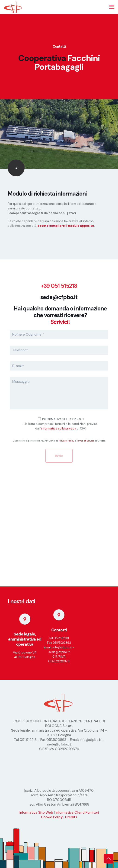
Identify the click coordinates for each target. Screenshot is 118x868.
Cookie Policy (52, 817)
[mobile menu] (112, 7)
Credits (71, 817)
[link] (16, 168)
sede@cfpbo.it (59, 297)
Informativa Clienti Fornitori (77, 813)
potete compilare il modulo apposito (66, 226)
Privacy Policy (67, 441)
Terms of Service (85, 441)
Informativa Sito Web (36, 813)
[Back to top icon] (108, 859)
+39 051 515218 (59, 286)
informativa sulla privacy (59, 428)
